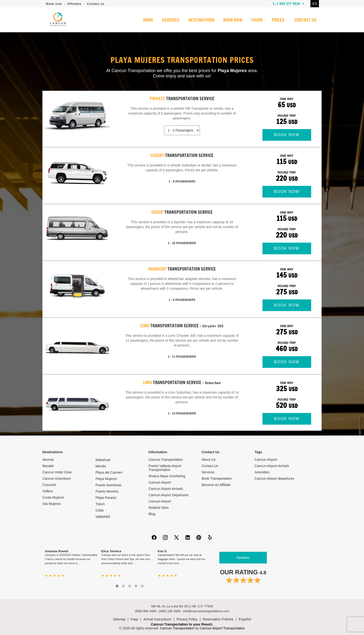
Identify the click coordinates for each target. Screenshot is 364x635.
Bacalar (48, 466)
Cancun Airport (160, 482)
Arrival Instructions (157, 619)
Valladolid (103, 517)
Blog (152, 514)
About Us (209, 460)
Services (208, 472)
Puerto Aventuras (108, 485)
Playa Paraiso (106, 498)
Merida (101, 466)
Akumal (48, 460)
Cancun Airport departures (274, 478)
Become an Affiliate (216, 485)
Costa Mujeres (53, 497)
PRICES (278, 20)
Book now (54, 4)
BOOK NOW (233, 20)
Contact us (96, 4)
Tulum (100, 504)
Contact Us (210, 466)
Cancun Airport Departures (169, 495)
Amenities (262, 472)
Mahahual (103, 460)
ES (315, 4)
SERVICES (171, 20)
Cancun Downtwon (57, 478)
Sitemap (119, 619)
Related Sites (159, 508)
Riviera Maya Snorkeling (167, 476)
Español (245, 619)
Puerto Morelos (107, 491)
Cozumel (49, 485)
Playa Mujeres (106, 479)
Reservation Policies (218, 619)
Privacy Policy (187, 619)
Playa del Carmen (109, 472)
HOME (148, 20)
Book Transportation (217, 478)
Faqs (134, 619)
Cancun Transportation (166, 460)
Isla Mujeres (51, 504)
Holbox (48, 491)
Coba (99, 510)
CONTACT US (305, 20)
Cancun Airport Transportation (222, 628)
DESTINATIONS (201, 20)
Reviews (243, 558)
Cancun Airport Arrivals (166, 489)
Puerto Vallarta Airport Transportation (165, 468)
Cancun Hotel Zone (57, 472)
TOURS (257, 20)
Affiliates (75, 4)
